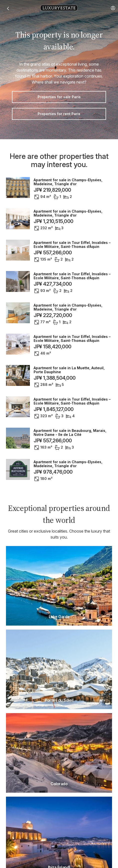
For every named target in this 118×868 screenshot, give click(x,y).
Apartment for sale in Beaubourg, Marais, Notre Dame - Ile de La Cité (70, 433)
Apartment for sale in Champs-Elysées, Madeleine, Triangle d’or (68, 182)
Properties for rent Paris (59, 114)
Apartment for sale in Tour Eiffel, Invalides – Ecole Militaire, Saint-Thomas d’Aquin (72, 245)
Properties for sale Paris (59, 97)
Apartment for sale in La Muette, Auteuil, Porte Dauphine (69, 370)
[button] (113, 8)
